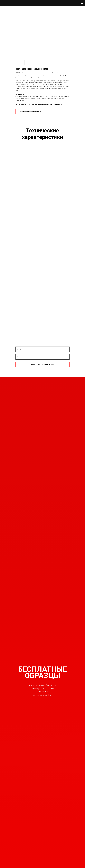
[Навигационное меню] (82, 3)
